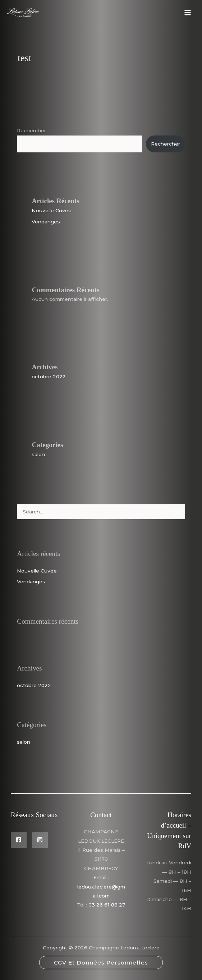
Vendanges (46, 222)
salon (38, 454)
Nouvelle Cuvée (52, 210)
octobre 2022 (49, 377)
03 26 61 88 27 (107, 905)
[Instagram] (40, 840)
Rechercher (31, 130)
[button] (101, 963)
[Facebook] (19, 840)
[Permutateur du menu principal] (188, 13)
